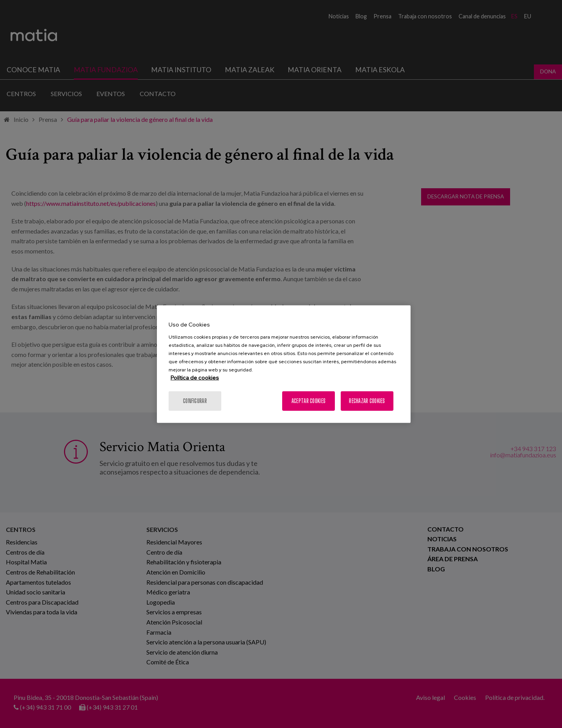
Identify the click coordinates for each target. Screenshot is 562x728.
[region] (284, 364)
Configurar (195, 401)
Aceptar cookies (309, 401)
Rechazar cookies (367, 401)
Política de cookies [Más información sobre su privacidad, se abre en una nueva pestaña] (195, 377)
